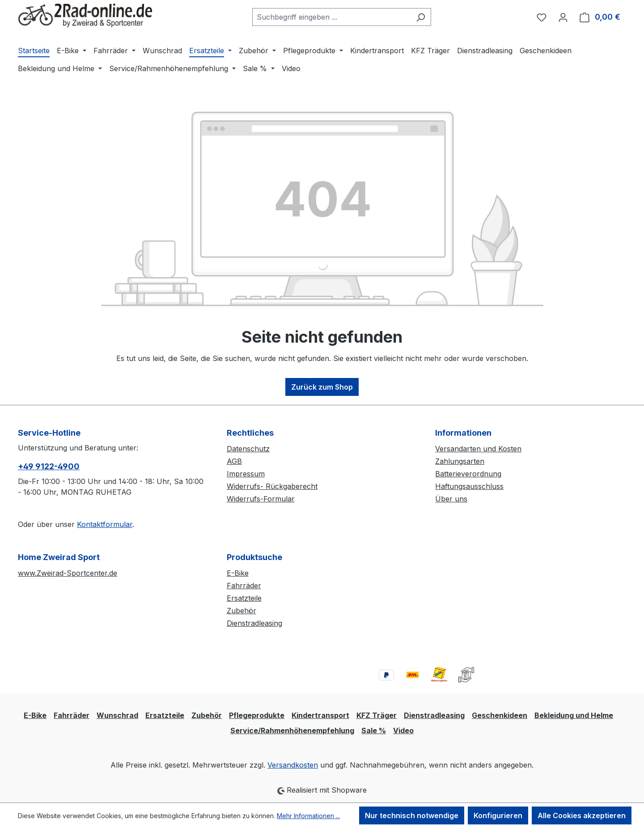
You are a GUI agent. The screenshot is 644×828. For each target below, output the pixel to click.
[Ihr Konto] (563, 17)
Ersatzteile (244, 598)
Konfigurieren (498, 815)
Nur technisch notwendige (412, 815)
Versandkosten (293, 765)
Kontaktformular (105, 524)
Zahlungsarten (460, 461)
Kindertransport (320, 715)
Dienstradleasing (254, 623)
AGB (234, 461)
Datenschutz (248, 449)
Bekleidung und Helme (574, 715)
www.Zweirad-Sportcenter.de (68, 573)
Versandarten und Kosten (478, 449)
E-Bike (238, 573)
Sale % (374, 730)
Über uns (451, 499)
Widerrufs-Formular (261, 499)
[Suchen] (421, 17)
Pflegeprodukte (257, 715)
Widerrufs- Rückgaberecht (272, 486)
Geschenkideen (500, 715)
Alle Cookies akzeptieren (582, 815)
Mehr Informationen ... (308, 816)
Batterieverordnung (468, 474)
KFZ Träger (377, 715)
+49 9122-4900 (49, 466)
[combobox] (331, 17)
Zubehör (241, 611)
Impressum (246, 474)
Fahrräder (244, 586)
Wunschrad (117, 715)
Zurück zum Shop (322, 387)
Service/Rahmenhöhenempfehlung (292, 730)
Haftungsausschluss (469, 486)
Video (403, 730)
